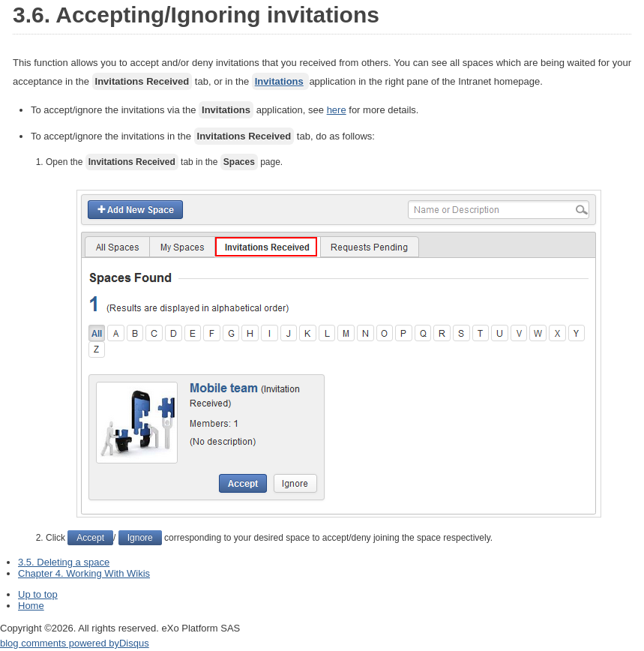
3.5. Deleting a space (64, 562)
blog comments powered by (75, 643)
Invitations (279, 81)
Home (31, 606)
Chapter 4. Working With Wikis (84, 573)
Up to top (38, 594)
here (337, 110)
